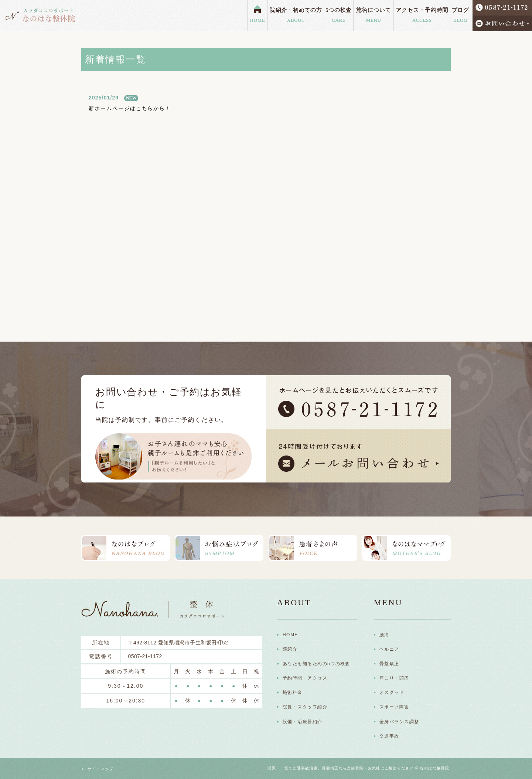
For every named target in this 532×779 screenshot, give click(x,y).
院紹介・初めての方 (296, 16)
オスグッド (392, 692)
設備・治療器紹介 (303, 722)
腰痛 (384, 635)
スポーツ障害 (394, 707)
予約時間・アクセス (305, 678)
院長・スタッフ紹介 (305, 707)
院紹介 (290, 649)
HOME (258, 20)
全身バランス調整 (399, 722)
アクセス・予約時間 (422, 16)
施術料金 (293, 692)
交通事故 (389, 736)
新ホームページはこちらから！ (130, 108)
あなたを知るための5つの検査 (316, 664)
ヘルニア (389, 649)
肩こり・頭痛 (394, 678)
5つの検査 (338, 16)
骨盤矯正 (389, 664)
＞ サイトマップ (98, 769)
